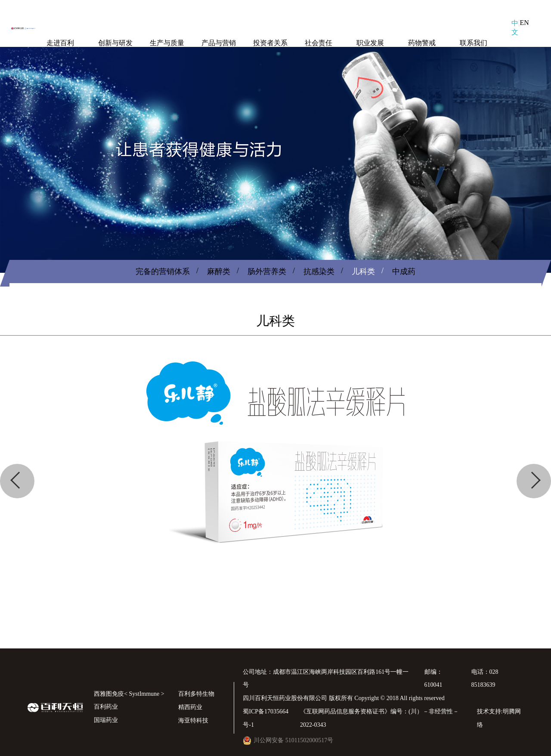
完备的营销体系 (163, 272)
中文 (515, 28)
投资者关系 (270, 43)
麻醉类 (219, 272)
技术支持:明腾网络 (499, 718)
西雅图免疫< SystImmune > (129, 694)
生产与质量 (167, 43)
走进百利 (60, 43)
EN (524, 23)
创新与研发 (115, 43)
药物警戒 (422, 43)
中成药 (404, 272)
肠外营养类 (267, 272)
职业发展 (370, 43)
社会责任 (319, 43)
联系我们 (474, 43)
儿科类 (363, 272)
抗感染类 (319, 272)
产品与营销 (219, 43)
